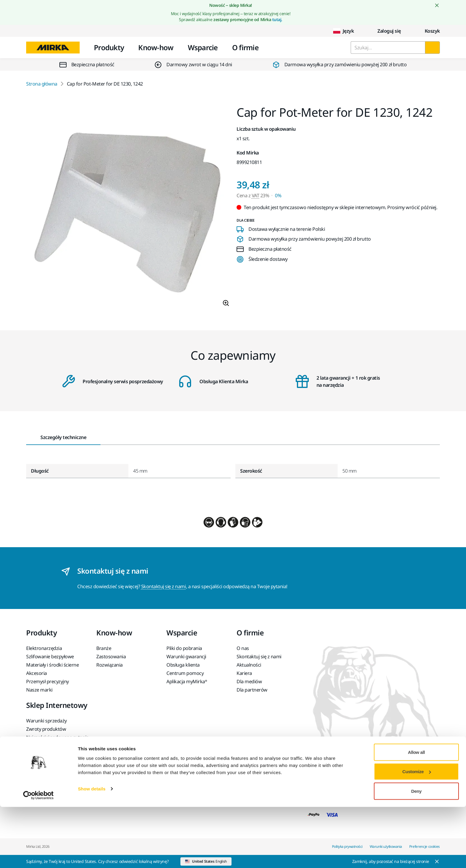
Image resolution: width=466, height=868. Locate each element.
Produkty (109, 47)
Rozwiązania (110, 665)
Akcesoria (37, 673)
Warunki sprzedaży (47, 721)
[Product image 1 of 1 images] (128, 209)
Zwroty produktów (46, 729)
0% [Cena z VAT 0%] (278, 195)
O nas (243, 648)
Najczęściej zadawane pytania (58, 737)
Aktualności (249, 665)
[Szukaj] (432, 48)
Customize (417, 833)
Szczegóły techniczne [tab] (63, 437)
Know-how (156, 47)
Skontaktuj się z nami (164, 586)
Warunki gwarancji (186, 656)
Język (344, 31)
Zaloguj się (384, 31)
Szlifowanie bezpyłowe (50, 656)
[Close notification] (437, 5)
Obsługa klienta (183, 665)
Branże (104, 648)
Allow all (417, 813)
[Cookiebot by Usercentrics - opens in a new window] (38, 856)
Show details (92, 850)
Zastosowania (111, 656)
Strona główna (42, 84)
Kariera (244, 673)
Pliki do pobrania (184, 648)
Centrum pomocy (185, 673)
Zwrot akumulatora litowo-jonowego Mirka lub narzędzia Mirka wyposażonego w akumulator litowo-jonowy (54, 760)
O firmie (245, 47)
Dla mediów (249, 681)
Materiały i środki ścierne (53, 665)
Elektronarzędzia (44, 648)
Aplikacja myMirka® (187, 681)
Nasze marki (39, 690)
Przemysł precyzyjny (48, 681)
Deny (417, 852)
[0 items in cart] (428, 31)
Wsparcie (203, 47)
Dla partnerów (252, 690)
